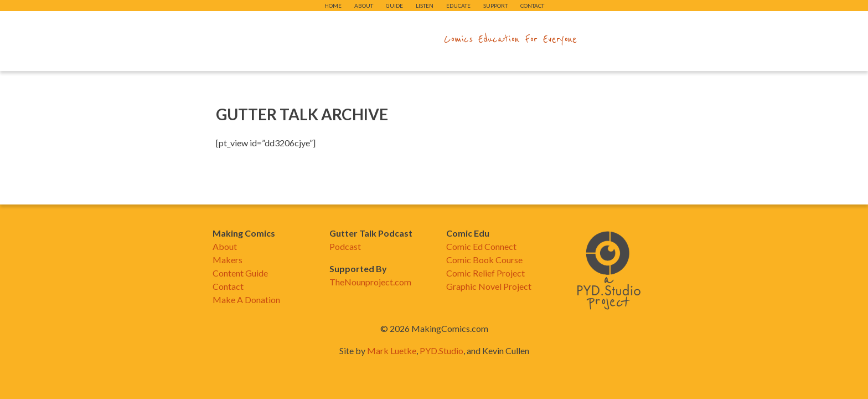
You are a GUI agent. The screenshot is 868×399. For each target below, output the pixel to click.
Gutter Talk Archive (302, 114)
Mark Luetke (392, 351)
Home (333, 6)
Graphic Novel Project (489, 286)
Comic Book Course (484, 260)
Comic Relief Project (485, 273)
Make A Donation (246, 300)
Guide (394, 6)
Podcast (345, 246)
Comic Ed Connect (481, 246)
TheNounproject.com (370, 282)
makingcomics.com (370, 39)
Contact (532, 6)
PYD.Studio (441, 351)
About (364, 6)
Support (495, 6)
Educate (458, 6)
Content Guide (240, 273)
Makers (228, 260)
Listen (425, 6)
